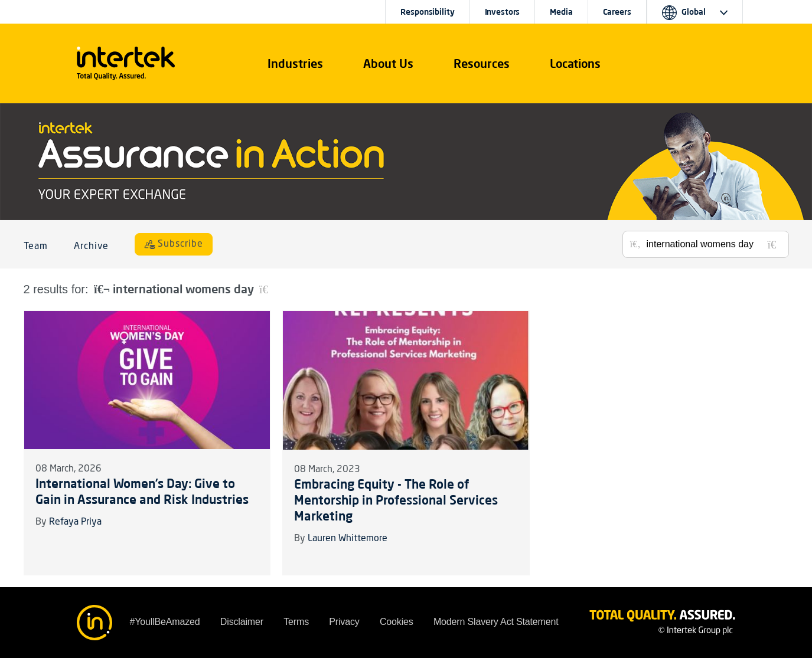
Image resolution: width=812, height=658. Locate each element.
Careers (617, 12)
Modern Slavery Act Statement (496, 622)
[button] (295, 64)
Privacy (344, 622)
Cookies (397, 622)
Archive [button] (91, 247)
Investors (503, 12)
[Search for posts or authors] (713, 244)
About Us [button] (388, 63)
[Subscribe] (174, 244)
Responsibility (427, 12)
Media (561, 12)
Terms (296, 622)
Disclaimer (242, 622)
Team (36, 247)
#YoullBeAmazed (165, 622)
